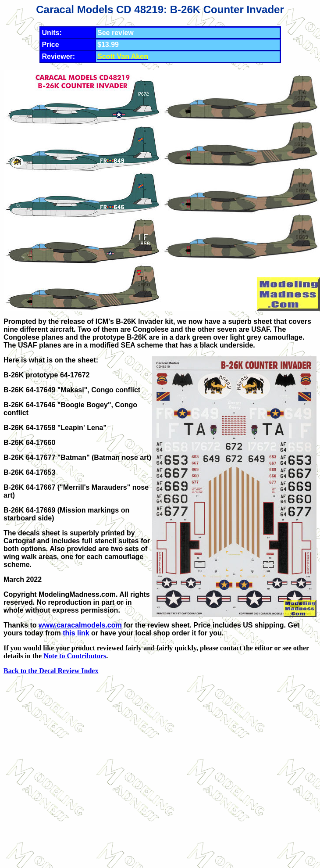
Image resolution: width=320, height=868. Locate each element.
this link (76, 633)
